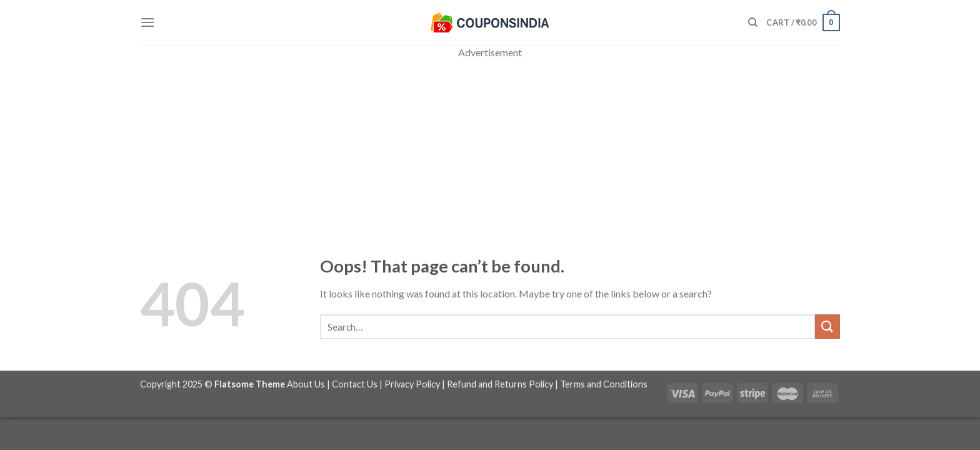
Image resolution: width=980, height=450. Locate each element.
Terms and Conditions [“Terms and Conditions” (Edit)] (604, 384)
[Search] (753, 22)
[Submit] (827, 327)
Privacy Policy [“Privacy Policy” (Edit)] (412, 384)
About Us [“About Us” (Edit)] (306, 384)
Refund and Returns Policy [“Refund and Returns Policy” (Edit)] (500, 384)
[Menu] (147, 22)
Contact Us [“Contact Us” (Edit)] (355, 384)
